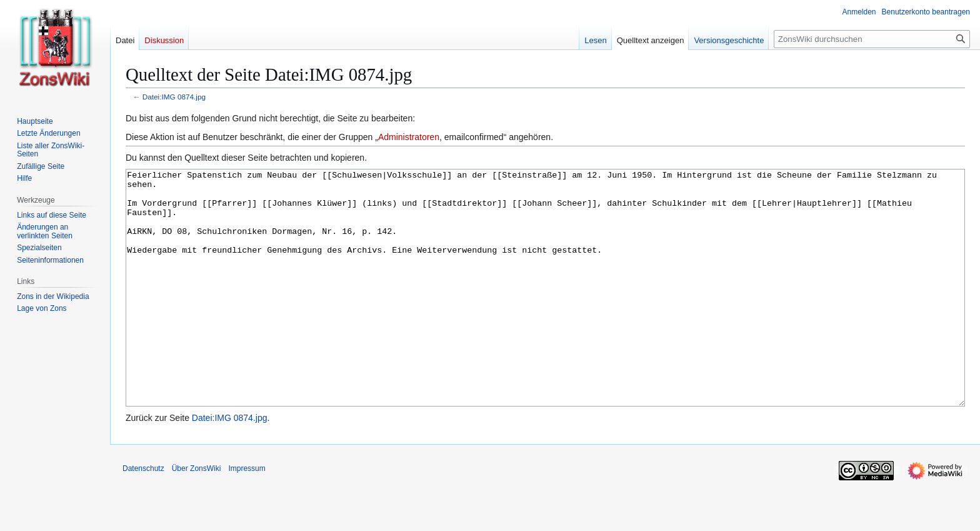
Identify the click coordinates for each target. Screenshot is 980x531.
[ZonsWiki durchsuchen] (872, 39)
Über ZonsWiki (197, 515)
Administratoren (409, 137)
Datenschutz (143, 515)
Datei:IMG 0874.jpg (174, 97)
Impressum (247, 515)
